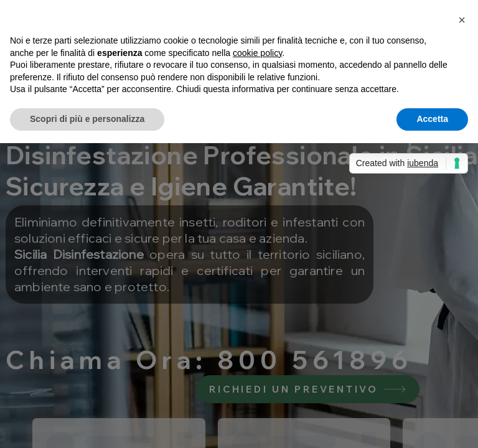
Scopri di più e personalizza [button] (87, 119)
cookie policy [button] (257, 53)
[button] (462, 20)
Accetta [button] (432, 119)
